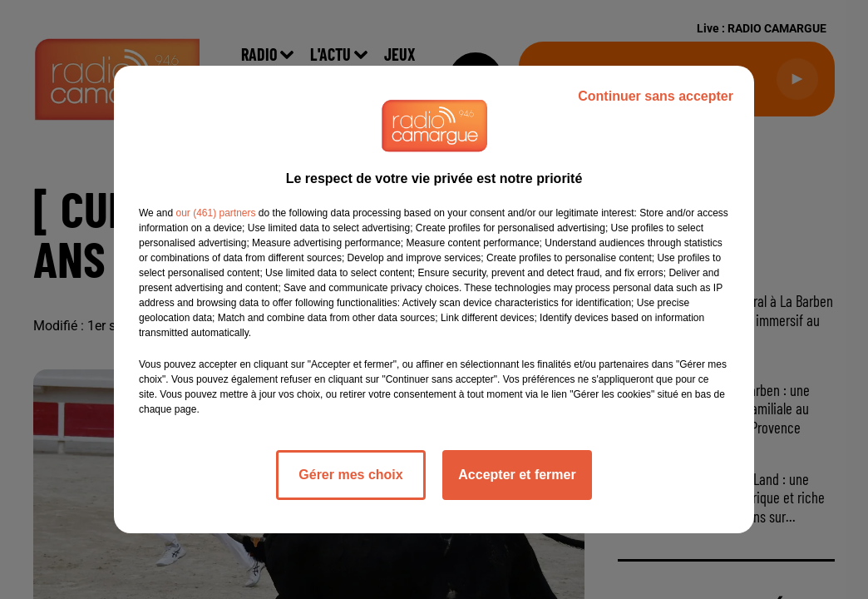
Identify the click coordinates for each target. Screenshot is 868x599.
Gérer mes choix (350, 475)
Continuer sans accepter (656, 96)
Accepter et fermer (517, 475)
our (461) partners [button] (215, 213)
